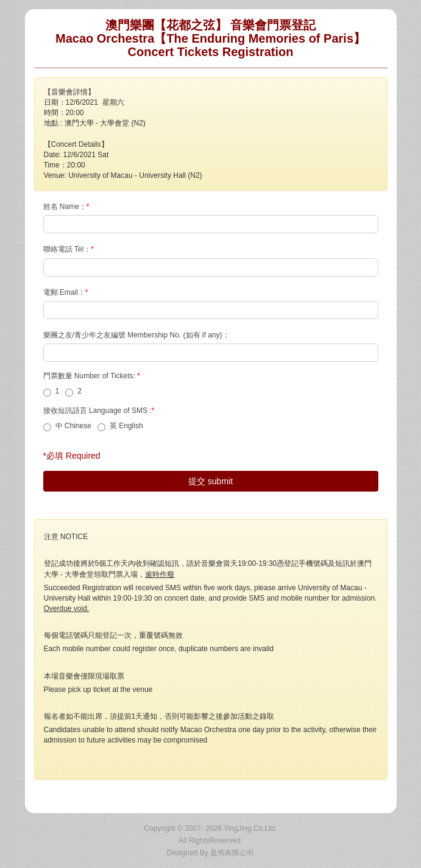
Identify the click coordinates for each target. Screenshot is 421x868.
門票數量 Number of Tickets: (93, 376)
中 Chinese (67, 426)
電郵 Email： (67, 292)
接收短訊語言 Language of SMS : (100, 411)
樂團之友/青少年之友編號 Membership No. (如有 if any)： (137, 335)
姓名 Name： (67, 206)
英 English (120, 426)
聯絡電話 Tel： (70, 249)
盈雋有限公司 (232, 853)
